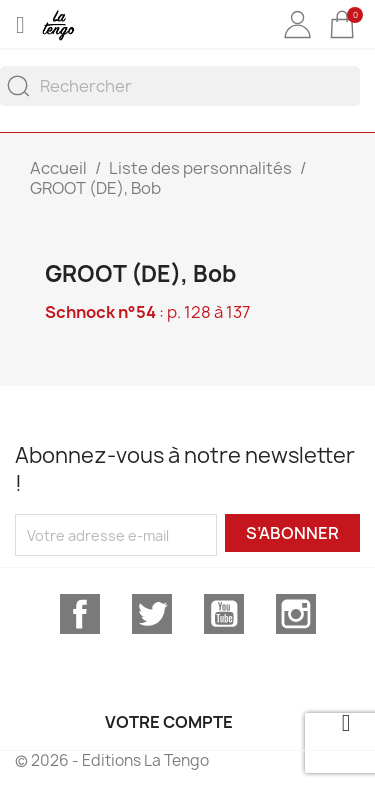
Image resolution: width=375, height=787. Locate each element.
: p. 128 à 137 (147, 312)
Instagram (296, 614)
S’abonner (292, 533)
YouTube (224, 614)
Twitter (152, 614)
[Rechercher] (180, 86)
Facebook (80, 614)
